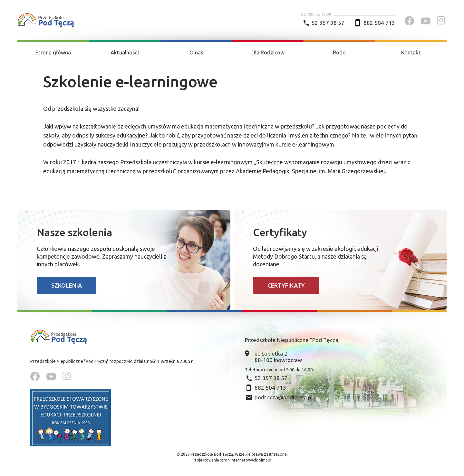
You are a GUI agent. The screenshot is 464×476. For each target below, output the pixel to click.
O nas (196, 52)
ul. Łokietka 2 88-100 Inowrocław (278, 357)
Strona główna (53, 52)
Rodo (339, 52)
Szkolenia (67, 285)
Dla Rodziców (268, 52)
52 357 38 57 (328, 23)
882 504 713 (379, 23)
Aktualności (125, 52)
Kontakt (411, 52)
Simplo (265, 460)
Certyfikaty (286, 285)
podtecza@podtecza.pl (284, 397)
